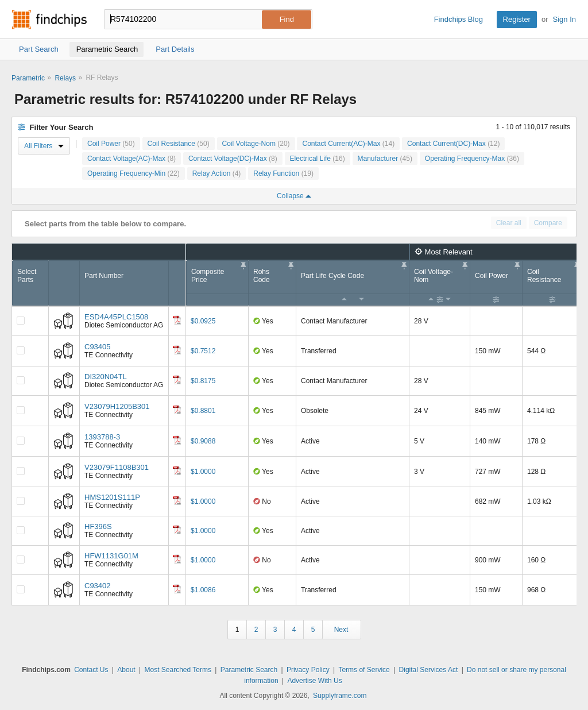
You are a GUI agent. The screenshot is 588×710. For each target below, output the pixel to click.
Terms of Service (364, 670)
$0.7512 (203, 351)
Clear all (509, 223)
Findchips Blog (459, 19)
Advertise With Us (314, 681)
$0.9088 (203, 441)
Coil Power (111, 144)
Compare (548, 223)
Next (341, 630)
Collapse (294, 196)
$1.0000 (203, 472)
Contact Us (91, 670)
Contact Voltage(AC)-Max (131, 159)
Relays (65, 78)
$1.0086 (203, 590)
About (126, 670)
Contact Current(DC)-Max (453, 144)
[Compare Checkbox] (21, 321)
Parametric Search (249, 670)
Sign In (564, 19)
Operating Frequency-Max (472, 159)
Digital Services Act (429, 670)
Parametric (28, 78)
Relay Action (217, 173)
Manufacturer (385, 159)
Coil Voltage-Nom (256, 144)
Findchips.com (49, 20)
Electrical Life (318, 159)
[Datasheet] (177, 320)
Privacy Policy (308, 670)
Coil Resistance (179, 144)
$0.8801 (203, 411)
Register (517, 19)
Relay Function (283, 173)
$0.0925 (203, 321)
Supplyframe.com (340, 696)
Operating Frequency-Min (134, 173)
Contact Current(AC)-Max (348, 144)
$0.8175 (203, 381)
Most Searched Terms (178, 670)
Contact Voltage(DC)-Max (233, 159)
